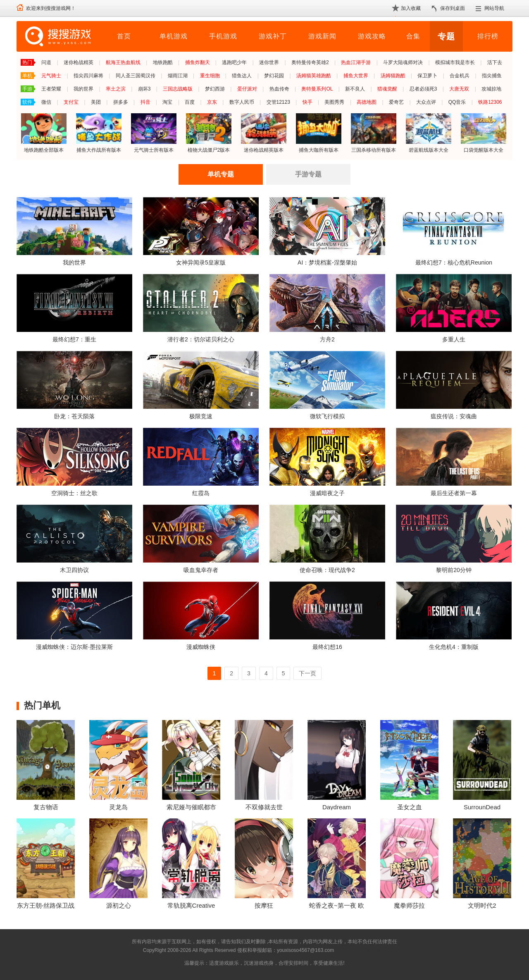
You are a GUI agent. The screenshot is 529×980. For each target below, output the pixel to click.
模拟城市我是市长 (455, 62)
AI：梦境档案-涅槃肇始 (327, 262)
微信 (46, 102)
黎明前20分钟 (454, 570)
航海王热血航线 (123, 62)
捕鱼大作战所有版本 (99, 133)
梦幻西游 (215, 89)
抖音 (145, 102)
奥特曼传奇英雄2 (310, 62)
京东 (212, 102)
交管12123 (278, 102)
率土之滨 (116, 89)
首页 (124, 36)
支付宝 (71, 102)
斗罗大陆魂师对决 (403, 62)
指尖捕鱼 (492, 76)
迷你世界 (269, 62)
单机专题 (221, 174)
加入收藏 (411, 8)
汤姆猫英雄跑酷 (314, 76)
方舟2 (327, 339)
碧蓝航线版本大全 (429, 133)
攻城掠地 (491, 89)
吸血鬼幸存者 (201, 570)
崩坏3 (144, 89)
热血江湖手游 (356, 62)
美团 (96, 102)
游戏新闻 (322, 36)
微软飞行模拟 (327, 416)
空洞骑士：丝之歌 (74, 493)
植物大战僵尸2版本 (209, 133)
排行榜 (488, 36)
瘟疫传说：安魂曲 (454, 416)
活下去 (495, 62)
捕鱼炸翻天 (198, 62)
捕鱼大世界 (356, 76)
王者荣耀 (51, 89)
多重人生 (454, 339)
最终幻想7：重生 (74, 339)
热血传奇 (279, 89)
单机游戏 (174, 36)
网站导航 (494, 8)
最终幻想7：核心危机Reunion (454, 262)
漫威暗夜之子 (327, 493)
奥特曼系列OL (317, 89)
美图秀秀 (334, 102)
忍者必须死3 (423, 89)
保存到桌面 (453, 8)
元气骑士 (51, 76)
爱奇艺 (396, 102)
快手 (307, 102)
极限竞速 (201, 416)
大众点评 (426, 102)
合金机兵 (460, 76)
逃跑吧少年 (234, 62)
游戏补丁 (273, 36)
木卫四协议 (74, 570)
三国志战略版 (178, 89)
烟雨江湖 (178, 76)
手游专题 (308, 174)
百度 (190, 102)
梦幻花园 (274, 76)
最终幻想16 (327, 647)
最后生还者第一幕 (454, 493)
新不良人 (355, 89)
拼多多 (121, 102)
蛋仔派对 (247, 89)
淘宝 (167, 102)
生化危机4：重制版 (454, 647)
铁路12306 (490, 102)
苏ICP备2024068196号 (361, 950)
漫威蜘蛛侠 (201, 647)
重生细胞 (210, 76)
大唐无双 (459, 89)
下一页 (307, 673)
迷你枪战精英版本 (264, 133)
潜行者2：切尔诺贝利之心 (201, 339)
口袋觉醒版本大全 (484, 133)
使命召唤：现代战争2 (327, 570)
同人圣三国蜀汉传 (136, 76)
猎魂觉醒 (387, 89)
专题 (446, 36)
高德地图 (367, 102)
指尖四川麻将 (88, 76)
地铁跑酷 (163, 62)
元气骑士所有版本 (154, 133)
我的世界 (83, 89)
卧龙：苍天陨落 (74, 416)
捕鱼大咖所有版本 (319, 133)
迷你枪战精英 (79, 62)
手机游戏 (223, 36)
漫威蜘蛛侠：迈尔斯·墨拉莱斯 (74, 647)
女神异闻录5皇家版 (201, 262)
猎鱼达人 (242, 76)
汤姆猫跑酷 (393, 76)
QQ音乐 (457, 102)
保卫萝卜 (427, 76)
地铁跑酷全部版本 (44, 133)
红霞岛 (201, 493)
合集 (413, 36)
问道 (46, 62)
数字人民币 (242, 102)
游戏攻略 (372, 36)
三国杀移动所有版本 (374, 133)
